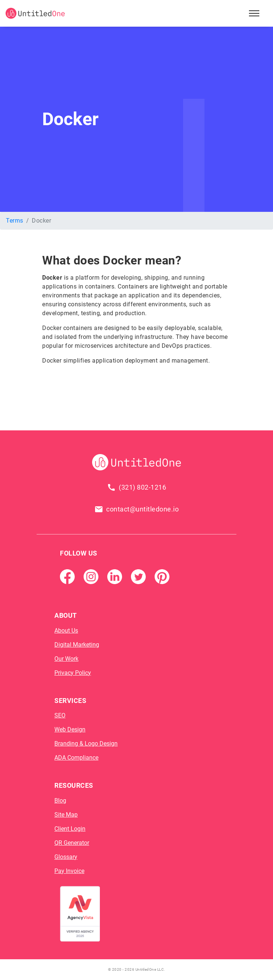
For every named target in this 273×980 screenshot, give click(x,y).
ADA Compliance (76, 758)
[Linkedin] (115, 576)
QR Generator (72, 843)
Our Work (66, 659)
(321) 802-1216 (142, 487)
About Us (66, 631)
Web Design (70, 729)
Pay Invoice (69, 871)
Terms (15, 221)
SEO (60, 715)
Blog (60, 801)
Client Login (70, 829)
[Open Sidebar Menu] (254, 13)
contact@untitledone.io (142, 509)
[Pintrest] (162, 576)
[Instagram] (91, 576)
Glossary (66, 857)
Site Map (66, 815)
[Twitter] (138, 576)
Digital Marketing (77, 645)
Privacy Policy (73, 673)
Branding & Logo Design (86, 744)
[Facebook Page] (67, 576)
